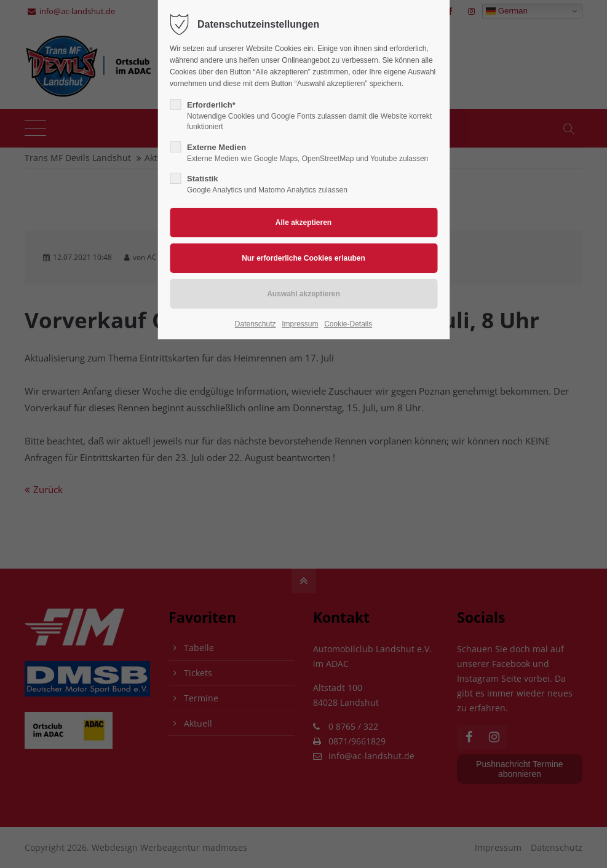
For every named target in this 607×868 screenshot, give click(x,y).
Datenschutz (256, 324)
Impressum (300, 324)
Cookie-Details (348, 324)
